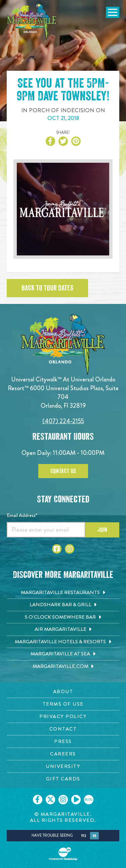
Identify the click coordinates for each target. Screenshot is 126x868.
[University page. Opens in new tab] (63, 766)
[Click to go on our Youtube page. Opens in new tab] (76, 800)
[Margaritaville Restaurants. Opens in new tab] (63, 593)
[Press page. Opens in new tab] (63, 741)
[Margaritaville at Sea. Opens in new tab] (63, 654)
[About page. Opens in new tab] (63, 692)
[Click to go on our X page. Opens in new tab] (50, 800)
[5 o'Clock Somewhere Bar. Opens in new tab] (63, 617)
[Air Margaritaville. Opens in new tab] (63, 629)
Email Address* (22, 515)
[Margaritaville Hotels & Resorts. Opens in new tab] (63, 642)
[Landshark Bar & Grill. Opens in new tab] (63, 605)
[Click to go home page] (32, 22)
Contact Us (63, 471)
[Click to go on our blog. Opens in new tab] (89, 800)
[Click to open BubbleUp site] (63, 854)
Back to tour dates (47, 288)
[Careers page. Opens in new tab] (63, 754)
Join (102, 530)
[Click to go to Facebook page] (57, 549)
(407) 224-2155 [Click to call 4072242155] (63, 421)
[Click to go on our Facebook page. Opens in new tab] (38, 800)
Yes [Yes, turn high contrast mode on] (83, 836)
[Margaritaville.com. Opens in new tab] (63, 666)
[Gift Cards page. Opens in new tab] (63, 779)
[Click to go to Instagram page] (70, 549)
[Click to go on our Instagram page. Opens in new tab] (63, 800)
